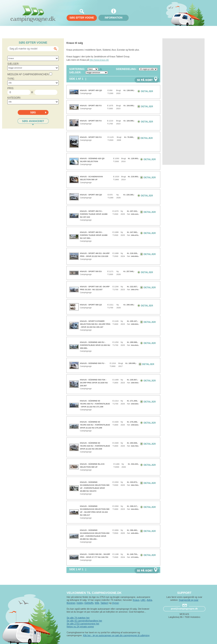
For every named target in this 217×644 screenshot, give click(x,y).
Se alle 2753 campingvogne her (83, 624)
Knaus (136, 600)
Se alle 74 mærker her (78, 618)
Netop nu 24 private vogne (80, 627)
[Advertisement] (183, 102)
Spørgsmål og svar (189, 600)
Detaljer (145, 91)
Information (114, 18)
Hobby (80, 603)
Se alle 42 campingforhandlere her (84, 621)
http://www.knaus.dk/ (99, 60)
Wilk (97, 603)
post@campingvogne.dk (184, 609)
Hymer (115, 603)
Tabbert (104, 603)
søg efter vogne (82, 18)
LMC (143, 600)
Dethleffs (89, 603)
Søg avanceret (33, 122)
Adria (150, 600)
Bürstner (71, 603)
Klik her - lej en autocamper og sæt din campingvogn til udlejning (116, 635)
